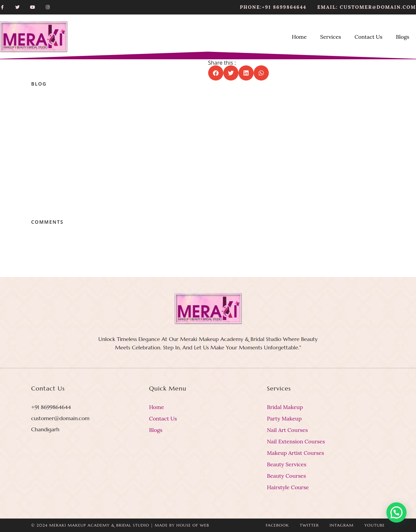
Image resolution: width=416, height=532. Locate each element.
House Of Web (193, 525)
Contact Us (368, 37)
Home (299, 37)
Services (331, 37)
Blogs (403, 37)
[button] (216, 73)
